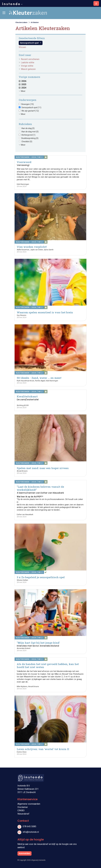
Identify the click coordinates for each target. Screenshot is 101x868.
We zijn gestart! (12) (30, 111)
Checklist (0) (27, 142)
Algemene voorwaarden (29, 804)
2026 (22, 81)
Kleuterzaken (21, 22)
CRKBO (21, 810)
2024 (22, 88)
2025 (22, 84)
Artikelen (35, 22)
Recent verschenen (30, 59)
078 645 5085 (29, 826)
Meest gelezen (28, 69)
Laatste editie (28, 62)
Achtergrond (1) (28, 135)
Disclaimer (23, 807)
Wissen (22, 47)
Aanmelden (24, 853)
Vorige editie (27, 66)
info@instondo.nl (31, 832)
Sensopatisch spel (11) (31, 107)
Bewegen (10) (28, 104)
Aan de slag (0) (28, 128)
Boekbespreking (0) (30, 138)
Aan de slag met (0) (30, 132)
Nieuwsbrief (23, 814)
